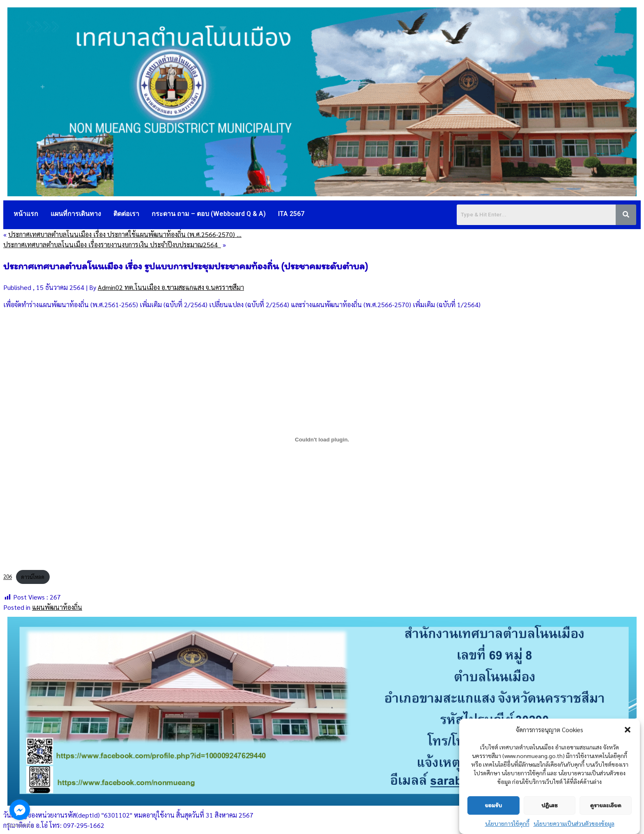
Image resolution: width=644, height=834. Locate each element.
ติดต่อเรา (126, 214)
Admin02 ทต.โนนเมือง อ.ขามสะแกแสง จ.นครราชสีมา (171, 287)
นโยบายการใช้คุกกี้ (507, 823)
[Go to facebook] (20, 810)
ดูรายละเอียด (606, 805)
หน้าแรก (26, 214)
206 (8, 577)
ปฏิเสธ (549, 805)
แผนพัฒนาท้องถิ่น (57, 607)
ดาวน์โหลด (33, 577)
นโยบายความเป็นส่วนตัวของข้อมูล (574, 823)
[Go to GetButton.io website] (20, 826)
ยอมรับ (493, 805)
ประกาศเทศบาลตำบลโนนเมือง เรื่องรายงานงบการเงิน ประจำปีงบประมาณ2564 (112, 245)
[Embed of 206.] (322, 439)
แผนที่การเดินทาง (76, 214)
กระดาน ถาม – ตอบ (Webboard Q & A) (209, 214)
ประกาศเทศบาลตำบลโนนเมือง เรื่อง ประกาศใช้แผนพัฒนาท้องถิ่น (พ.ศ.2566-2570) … (125, 234)
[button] (628, 730)
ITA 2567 (291, 214)
